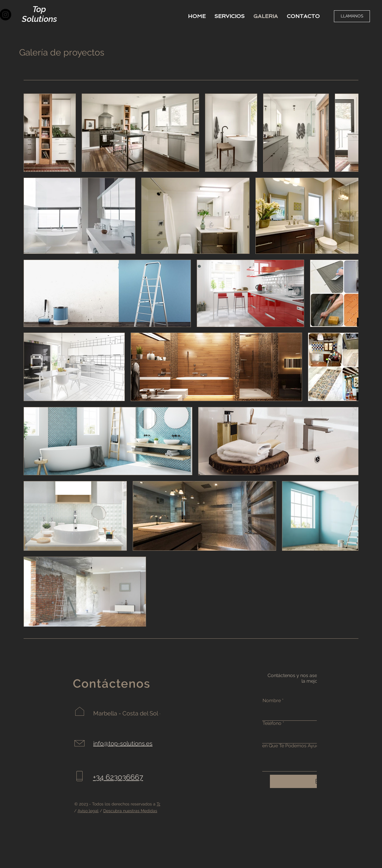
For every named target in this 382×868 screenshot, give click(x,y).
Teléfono (272, 723)
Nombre (272, 701)
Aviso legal (88, 811)
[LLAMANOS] (352, 16)
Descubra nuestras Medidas (130, 811)
